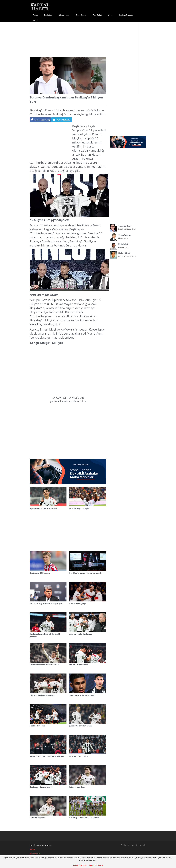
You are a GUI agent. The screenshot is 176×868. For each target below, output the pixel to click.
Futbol (36, 15)
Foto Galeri (97, 15)
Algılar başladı (128, 245)
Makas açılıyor (128, 236)
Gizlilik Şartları (35, 854)
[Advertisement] (88, 37)
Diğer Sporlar (81, 15)
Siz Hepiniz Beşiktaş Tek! (128, 254)
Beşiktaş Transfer (126, 15)
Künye (32, 849)
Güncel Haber (64, 15)
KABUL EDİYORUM (80, 865)
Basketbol (48, 15)
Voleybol (36, 20)
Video (110, 15)
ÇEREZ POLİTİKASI (96, 865)
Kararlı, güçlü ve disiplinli (128, 227)
